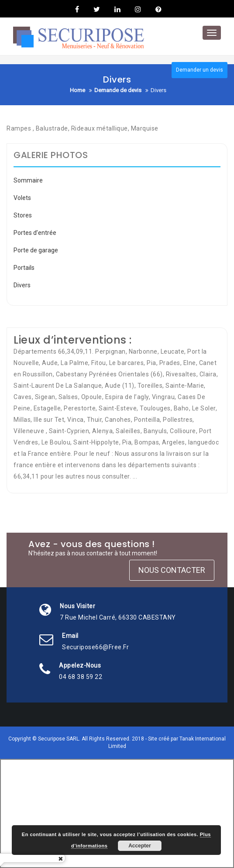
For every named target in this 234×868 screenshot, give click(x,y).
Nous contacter (172, 570)
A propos (157, 9)
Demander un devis (200, 70)
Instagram (138, 9)
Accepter (139, 846)
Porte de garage (36, 250)
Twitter (97, 9)
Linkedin (117, 9)
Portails (24, 268)
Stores (23, 215)
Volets (22, 198)
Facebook (77, 9)
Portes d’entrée (35, 233)
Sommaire (28, 180)
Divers (22, 285)
